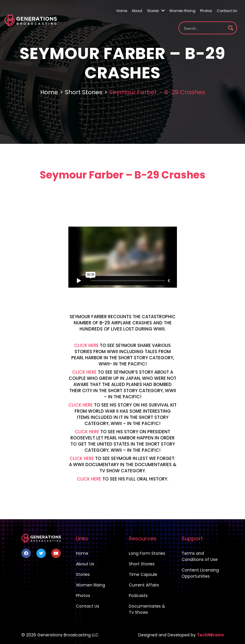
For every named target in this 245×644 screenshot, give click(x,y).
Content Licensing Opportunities (200, 573)
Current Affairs (144, 585)
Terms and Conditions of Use (200, 556)
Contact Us (227, 11)
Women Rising (182, 11)
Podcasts (138, 596)
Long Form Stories (147, 553)
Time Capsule (143, 574)
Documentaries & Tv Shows (147, 609)
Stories (156, 11)
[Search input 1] (204, 28)
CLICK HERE (86, 345)
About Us (85, 564)
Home (122, 11)
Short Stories (84, 92)
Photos (206, 11)
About (137, 11)
